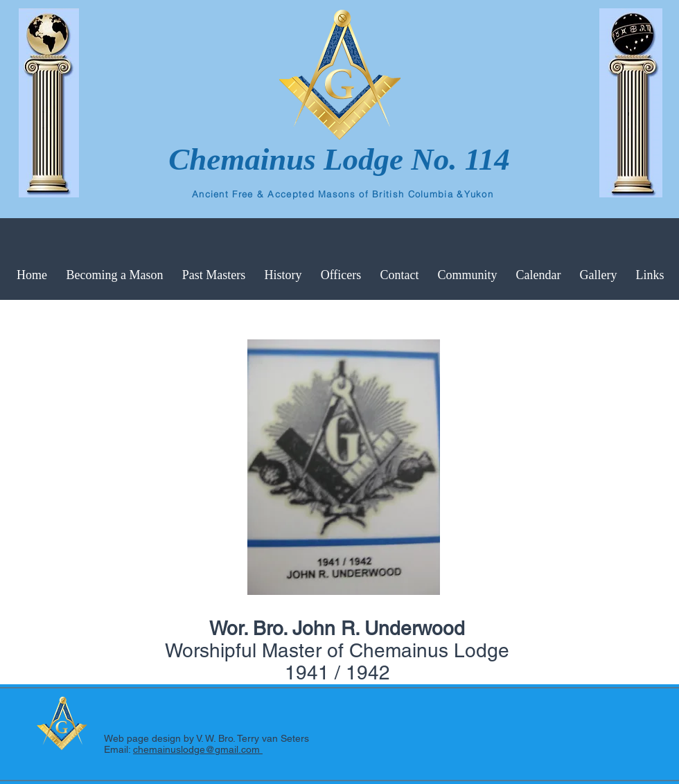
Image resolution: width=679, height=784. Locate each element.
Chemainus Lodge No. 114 (339, 159)
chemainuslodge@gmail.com (198, 749)
